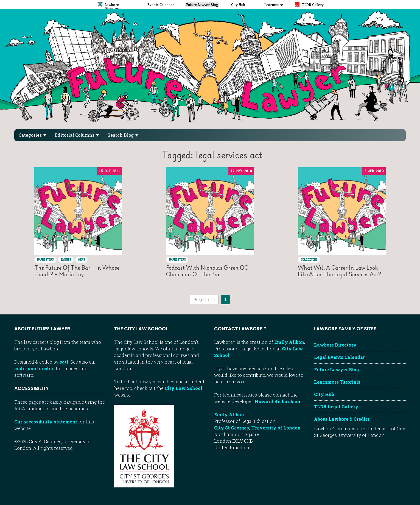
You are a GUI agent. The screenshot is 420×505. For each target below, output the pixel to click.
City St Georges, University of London (257, 428)
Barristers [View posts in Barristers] (45, 259)
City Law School (184, 388)
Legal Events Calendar (339, 357)
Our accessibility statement (46, 422)
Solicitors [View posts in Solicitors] (309, 259)
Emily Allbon (289, 342)
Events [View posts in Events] (66, 259)
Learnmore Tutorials (337, 382)
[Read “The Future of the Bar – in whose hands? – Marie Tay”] (78, 211)
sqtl (64, 362)
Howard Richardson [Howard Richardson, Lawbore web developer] (278, 401)
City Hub (324, 394)
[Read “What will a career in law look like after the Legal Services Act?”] (342, 211)
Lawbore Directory (335, 345)
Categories (32, 135)
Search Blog (123, 135)
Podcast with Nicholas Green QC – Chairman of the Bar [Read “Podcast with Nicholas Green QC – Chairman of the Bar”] (209, 271)
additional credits (34, 368)
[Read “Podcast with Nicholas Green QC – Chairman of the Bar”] (210, 211)
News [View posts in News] (82, 259)
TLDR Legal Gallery (336, 407)
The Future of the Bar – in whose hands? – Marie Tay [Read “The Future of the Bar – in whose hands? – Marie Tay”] (77, 271)
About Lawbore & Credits (342, 419)
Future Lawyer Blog (337, 369)
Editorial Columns (77, 135)
